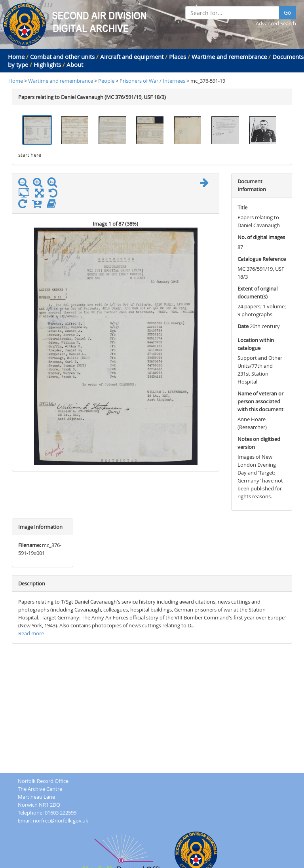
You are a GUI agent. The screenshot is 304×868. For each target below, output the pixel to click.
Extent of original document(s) (257, 292)
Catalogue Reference (262, 259)
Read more (31, 633)
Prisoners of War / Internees (153, 81)
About (75, 65)
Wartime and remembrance (229, 57)
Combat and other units (62, 57)
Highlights (47, 65)
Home (16, 57)
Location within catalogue (256, 344)
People (107, 81)
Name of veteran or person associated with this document (260, 401)
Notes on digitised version (259, 443)
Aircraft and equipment (132, 57)
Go (287, 12)
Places (178, 57)
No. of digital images (261, 237)
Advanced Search (276, 23)
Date (243, 326)
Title (242, 207)
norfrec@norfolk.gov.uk (61, 821)
